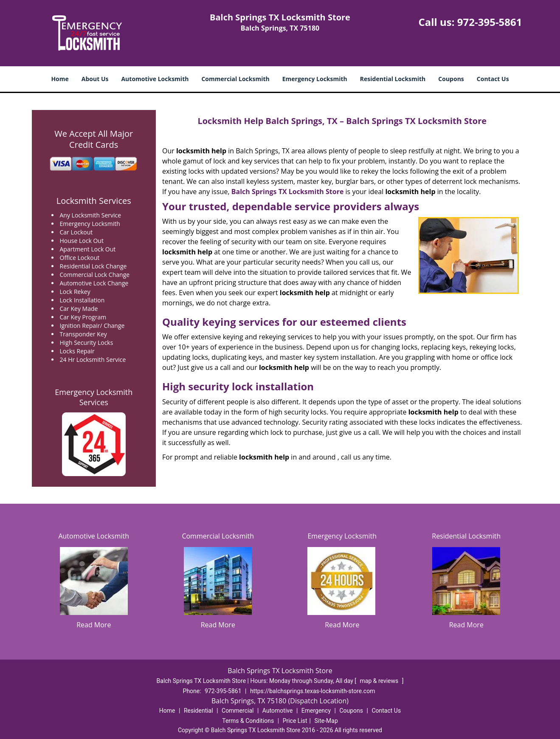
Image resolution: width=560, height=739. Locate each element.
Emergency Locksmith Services (94, 397)
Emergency (316, 711)
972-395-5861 (490, 22)
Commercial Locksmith (235, 79)
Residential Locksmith (393, 79)
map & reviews (380, 681)
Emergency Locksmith (315, 79)
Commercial (238, 711)
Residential (198, 711)
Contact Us (493, 79)
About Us (95, 79)
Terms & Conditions (248, 721)
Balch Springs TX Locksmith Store (288, 192)
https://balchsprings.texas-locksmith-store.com (313, 691)
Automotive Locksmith (155, 79)
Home (60, 79)
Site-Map (326, 721)
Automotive (278, 711)
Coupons (451, 79)
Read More (94, 625)
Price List (295, 721)
